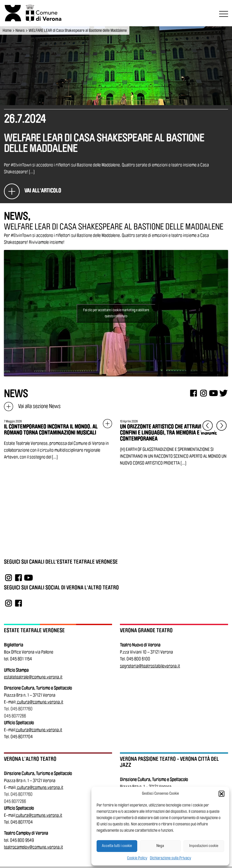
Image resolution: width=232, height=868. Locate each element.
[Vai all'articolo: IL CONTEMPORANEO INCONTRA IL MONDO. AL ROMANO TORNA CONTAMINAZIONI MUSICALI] (58, 440)
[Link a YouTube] (28, 577)
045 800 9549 (22, 840)
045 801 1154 (21, 659)
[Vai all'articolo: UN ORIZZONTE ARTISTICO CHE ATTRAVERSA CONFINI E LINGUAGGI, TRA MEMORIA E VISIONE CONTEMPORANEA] (174, 443)
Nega (160, 846)
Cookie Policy (137, 858)
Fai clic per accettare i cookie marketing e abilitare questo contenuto (116, 313)
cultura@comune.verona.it (40, 702)
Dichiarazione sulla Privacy (170, 858)
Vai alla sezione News (32, 406)
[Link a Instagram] (9, 577)
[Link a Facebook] (19, 577)
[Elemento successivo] (222, 426)
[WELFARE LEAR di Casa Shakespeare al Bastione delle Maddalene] (33, 191)
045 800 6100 (138, 659)
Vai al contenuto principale (6, 1)
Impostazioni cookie (204, 846)
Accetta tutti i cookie (117, 846)
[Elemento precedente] (208, 426)
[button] (222, 794)
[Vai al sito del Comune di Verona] (45, 13)
